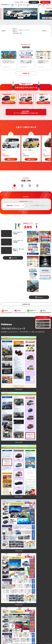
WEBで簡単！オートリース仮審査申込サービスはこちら (26, 112)
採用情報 (44, 5)
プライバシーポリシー (21, 641)
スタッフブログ (22, 631)
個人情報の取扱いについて (31, 641)
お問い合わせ (48, 5)
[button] (8, 12)
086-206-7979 (41, 486)
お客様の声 (40, 5)
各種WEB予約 (9, 489)
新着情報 (20, 627)
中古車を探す (21, 621)
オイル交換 (35, 619)
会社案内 (22, 2)
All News (44, 31)
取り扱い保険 (35, 621)
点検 (34, 617)
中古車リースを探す (30, 5)
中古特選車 (21, 622)
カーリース (36, 5)
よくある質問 (48, 621)
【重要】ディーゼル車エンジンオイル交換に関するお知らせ (19, 30)
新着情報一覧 (26, 73)
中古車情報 (17, 2)
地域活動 (21, 634)
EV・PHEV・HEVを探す (22, 5)
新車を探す (21, 613)
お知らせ (26, 2)
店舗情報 (47, 617)
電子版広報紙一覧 (26, 393)
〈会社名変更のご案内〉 (18, 33)
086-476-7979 (24, 486)
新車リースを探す (14, 5)
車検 (34, 615)
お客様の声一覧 (26, 442)
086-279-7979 (7, 486)
